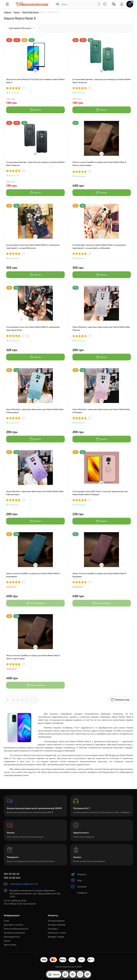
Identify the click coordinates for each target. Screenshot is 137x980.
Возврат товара (56, 937)
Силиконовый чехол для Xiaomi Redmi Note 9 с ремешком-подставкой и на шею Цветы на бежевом (100, 246)
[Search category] (58, 4)
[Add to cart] (35, 110)
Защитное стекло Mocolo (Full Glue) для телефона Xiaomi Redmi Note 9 (35, 81)
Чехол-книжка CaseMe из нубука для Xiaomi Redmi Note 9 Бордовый (99, 575)
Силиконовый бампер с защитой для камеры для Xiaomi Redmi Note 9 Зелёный (102, 81)
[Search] (99, 4)
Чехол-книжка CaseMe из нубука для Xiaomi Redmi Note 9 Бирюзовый (33, 575)
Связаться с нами (57, 933)
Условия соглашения (14, 933)
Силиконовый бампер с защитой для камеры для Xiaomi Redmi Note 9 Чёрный (35, 164)
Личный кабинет (56, 921)
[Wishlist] (35, 71)
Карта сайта (10, 945)
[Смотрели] (65, 974)
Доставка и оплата (13, 925)
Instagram (79, 893)
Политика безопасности (16, 929)
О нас (7, 921)
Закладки (53, 929)
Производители (12, 937)
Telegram (79, 874)
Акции (7, 941)
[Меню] (7, 4)
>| (35, 700)
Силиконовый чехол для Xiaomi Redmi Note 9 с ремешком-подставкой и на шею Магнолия (33, 246)
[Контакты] (114, 4)
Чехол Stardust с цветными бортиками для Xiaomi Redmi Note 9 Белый (101, 328)
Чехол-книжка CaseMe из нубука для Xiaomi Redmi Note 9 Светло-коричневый (99, 164)
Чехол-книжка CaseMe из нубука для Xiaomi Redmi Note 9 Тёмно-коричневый (33, 657)
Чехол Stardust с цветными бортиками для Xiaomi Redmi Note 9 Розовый (101, 411)
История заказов (57, 925)
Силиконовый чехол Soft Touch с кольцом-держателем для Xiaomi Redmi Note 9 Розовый (100, 493)
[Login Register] (122, 4)
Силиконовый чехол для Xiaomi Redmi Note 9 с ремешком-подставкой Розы (33, 328)
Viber (77, 880)
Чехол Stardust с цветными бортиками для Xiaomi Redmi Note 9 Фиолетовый (35, 493)
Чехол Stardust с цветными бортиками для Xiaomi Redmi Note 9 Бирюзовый (35, 411)
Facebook (79, 887)
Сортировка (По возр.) (21, 28)
